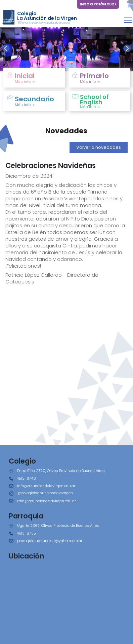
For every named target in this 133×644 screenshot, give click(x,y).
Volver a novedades (99, 147)
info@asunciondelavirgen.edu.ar (46, 486)
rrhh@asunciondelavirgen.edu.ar (47, 501)
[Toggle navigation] (128, 20)
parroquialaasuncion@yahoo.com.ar (50, 541)
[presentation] (6, 48)
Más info (25, 81)
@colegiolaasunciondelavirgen (45, 493)
